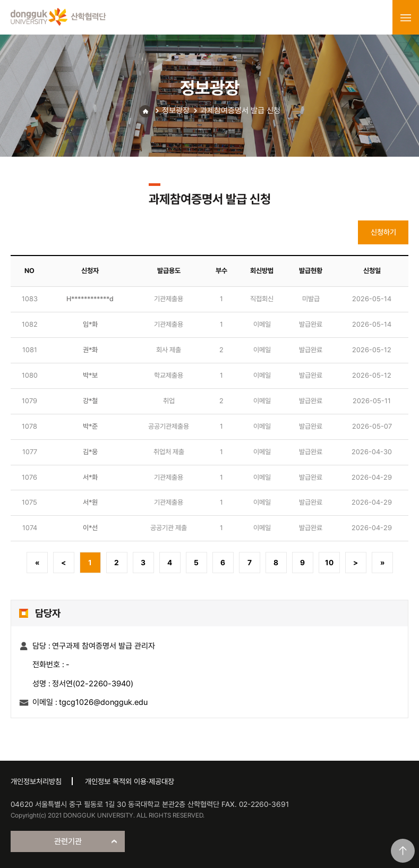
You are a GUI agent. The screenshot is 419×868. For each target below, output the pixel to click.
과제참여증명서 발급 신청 (240, 110)
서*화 (90, 477)
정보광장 (176, 110)
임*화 (90, 324)
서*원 (90, 502)
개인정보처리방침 (36, 781)
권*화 (90, 350)
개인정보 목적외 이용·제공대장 (130, 781)
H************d (90, 299)
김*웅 (90, 452)
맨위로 (403, 851)
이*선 (90, 528)
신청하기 (383, 232)
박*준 (90, 426)
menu (406, 18)
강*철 (90, 401)
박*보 (90, 375)
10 (329, 563)
